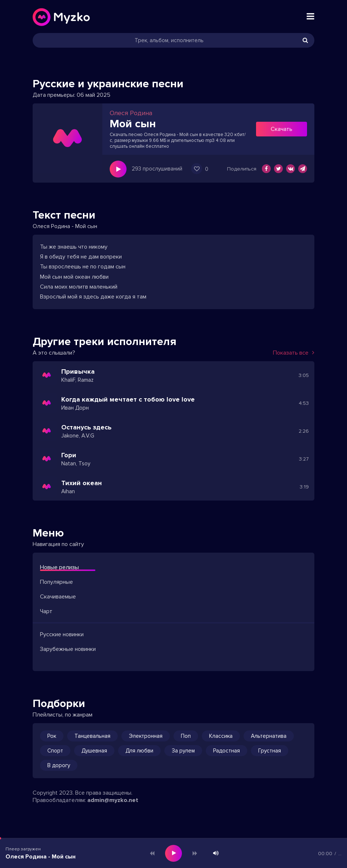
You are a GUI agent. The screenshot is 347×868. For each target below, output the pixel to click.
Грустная (270, 751)
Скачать (282, 129)
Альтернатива (269, 736)
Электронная (146, 736)
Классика (221, 736)
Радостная (227, 751)
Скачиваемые (58, 597)
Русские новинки (62, 634)
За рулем (183, 751)
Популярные (56, 582)
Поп (186, 736)
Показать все (294, 353)
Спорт (55, 751)
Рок (52, 736)
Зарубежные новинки (68, 649)
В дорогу (59, 765)
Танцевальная (92, 736)
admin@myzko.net (113, 800)
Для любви (139, 751)
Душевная (94, 751)
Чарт (46, 611)
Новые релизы (59, 567)
